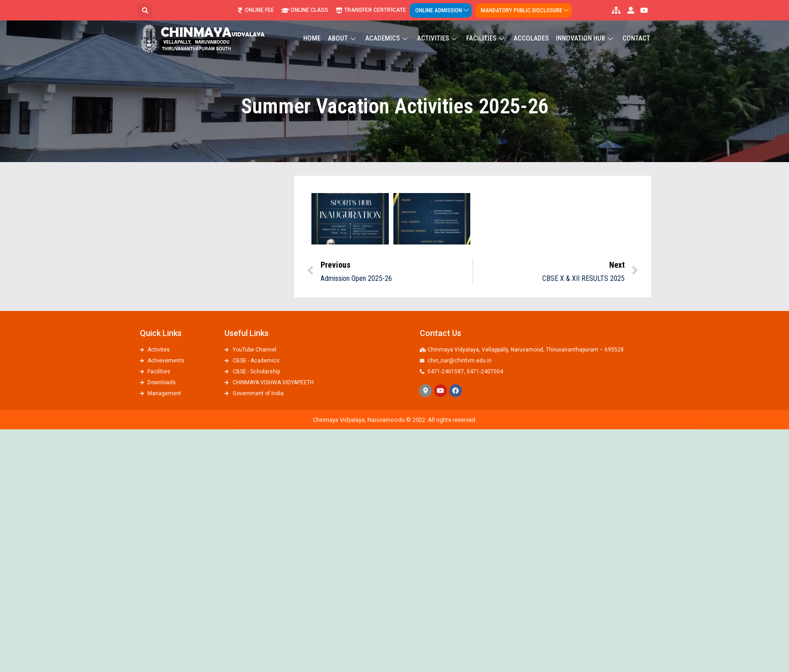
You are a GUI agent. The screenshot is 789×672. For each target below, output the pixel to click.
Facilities (486, 30)
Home (312, 30)
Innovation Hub (585, 30)
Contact (636, 30)
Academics (387, 30)
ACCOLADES (531, 30)
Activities (438, 30)
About (343, 30)
